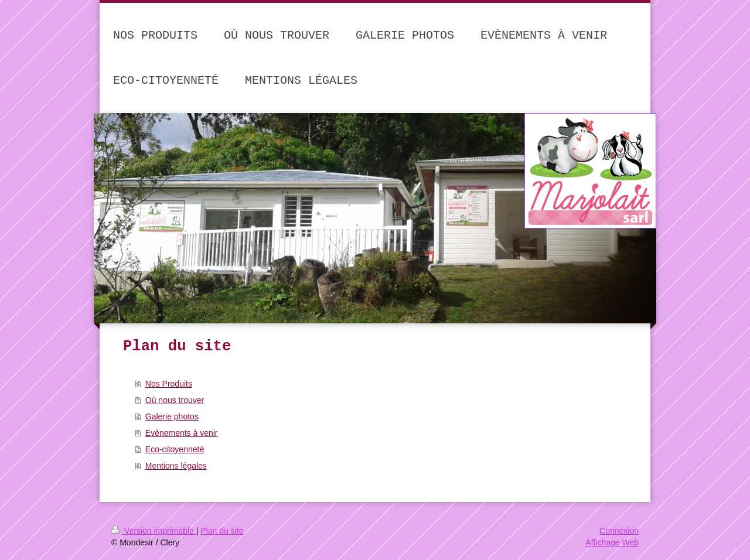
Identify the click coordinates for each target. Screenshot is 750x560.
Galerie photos (172, 416)
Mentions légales (176, 466)
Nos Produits (169, 384)
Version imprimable (154, 531)
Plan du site (222, 531)
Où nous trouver (175, 400)
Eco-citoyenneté (175, 449)
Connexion (619, 531)
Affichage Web (612, 542)
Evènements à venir (182, 433)
